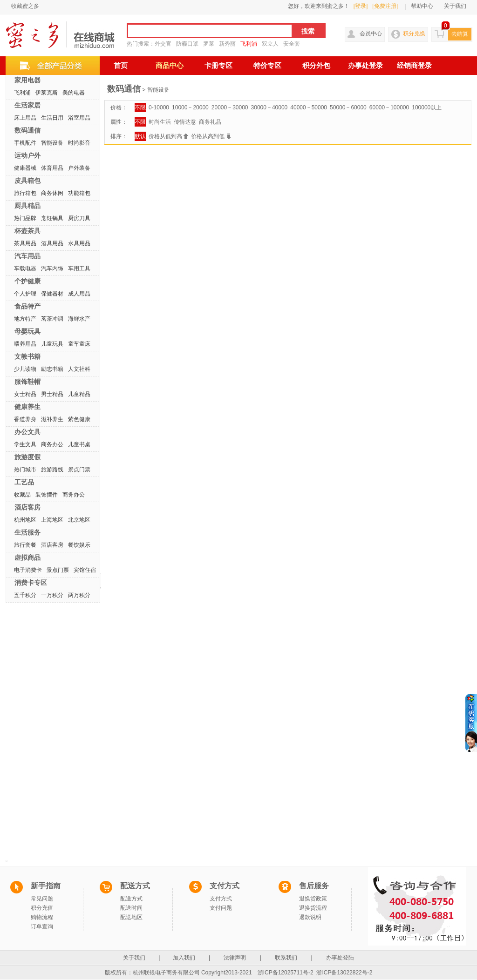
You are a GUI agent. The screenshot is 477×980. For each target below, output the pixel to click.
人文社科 (79, 369)
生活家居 (27, 105)
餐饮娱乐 (79, 545)
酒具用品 (52, 243)
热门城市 (25, 470)
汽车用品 (27, 256)
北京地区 (79, 520)
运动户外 (27, 155)
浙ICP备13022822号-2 (344, 973)
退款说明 (310, 917)
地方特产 (25, 319)
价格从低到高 (168, 136)
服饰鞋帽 (27, 382)
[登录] (361, 6)
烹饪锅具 (52, 218)
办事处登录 (365, 66)
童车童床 (79, 344)
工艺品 (24, 482)
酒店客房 (27, 507)
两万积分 (79, 595)
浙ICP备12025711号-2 (286, 973)
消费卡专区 (31, 583)
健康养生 (27, 407)
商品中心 (170, 66)
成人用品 (79, 294)
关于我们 (455, 6)
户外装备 (79, 168)
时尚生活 (160, 122)
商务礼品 (210, 122)
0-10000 (159, 107)
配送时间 (131, 908)
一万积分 (52, 595)
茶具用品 (25, 243)
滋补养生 (52, 419)
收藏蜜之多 (25, 6)
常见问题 (42, 899)
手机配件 (25, 143)
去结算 (460, 34)
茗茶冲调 (52, 319)
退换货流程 (313, 908)
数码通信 (27, 130)
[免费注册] (385, 6)
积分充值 (42, 908)
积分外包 (316, 66)
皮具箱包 (27, 181)
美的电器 (74, 93)
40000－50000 (309, 107)
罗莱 (209, 44)
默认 (140, 136)
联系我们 (286, 958)
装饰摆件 (47, 495)
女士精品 (25, 394)
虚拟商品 (27, 557)
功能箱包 (79, 193)
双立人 (270, 44)
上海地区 (52, 520)
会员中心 (371, 34)
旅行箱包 (25, 193)
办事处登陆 (340, 958)
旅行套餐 (25, 545)
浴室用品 (79, 118)
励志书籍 (52, 369)
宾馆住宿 (85, 570)
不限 (140, 107)
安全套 (292, 44)
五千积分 (25, 595)
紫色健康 (79, 419)
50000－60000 (348, 107)
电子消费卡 (28, 570)
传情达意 (185, 122)
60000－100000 (389, 107)
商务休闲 (52, 193)
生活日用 (52, 118)
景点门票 (79, 470)
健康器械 (25, 168)
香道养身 (25, 419)
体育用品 (52, 168)
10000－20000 (190, 107)
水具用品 (79, 243)
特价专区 (267, 66)
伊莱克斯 (47, 93)
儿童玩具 (52, 344)
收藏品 (22, 495)
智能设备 (52, 143)
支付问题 (221, 908)
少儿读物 (25, 369)
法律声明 (235, 958)
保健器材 (52, 294)
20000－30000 (230, 107)
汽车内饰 (52, 268)
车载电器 (25, 268)
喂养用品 (25, 344)
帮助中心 (422, 6)
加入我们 (185, 958)
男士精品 (52, 394)
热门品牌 (25, 218)
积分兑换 (414, 34)
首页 (121, 66)
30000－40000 (269, 107)
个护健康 (27, 281)
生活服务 (27, 532)
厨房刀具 (79, 218)
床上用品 (25, 118)
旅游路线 (52, 470)
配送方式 (131, 899)
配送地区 (131, 917)
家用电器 (27, 80)
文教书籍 (27, 356)
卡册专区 (218, 66)
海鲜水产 (79, 319)
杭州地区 (25, 520)
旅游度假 (27, 457)
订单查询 (42, 926)
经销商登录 (414, 66)
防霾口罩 (187, 44)
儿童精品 (79, 394)
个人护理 (25, 294)
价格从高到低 (211, 136)
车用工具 (79, 268)
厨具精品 (27, 206)
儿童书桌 (79, 444)
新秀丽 (227, 44)
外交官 (163, 44)
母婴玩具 (27, 331)
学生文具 (25, 444)
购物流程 (42, 917)
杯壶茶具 (27, 231)
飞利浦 (249, 44)
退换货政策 (313, 899)
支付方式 (221, 899)
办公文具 (27, 432)
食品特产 (27, 306)
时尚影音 (79, 143)
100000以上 (427, 107)
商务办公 (52, 444)
